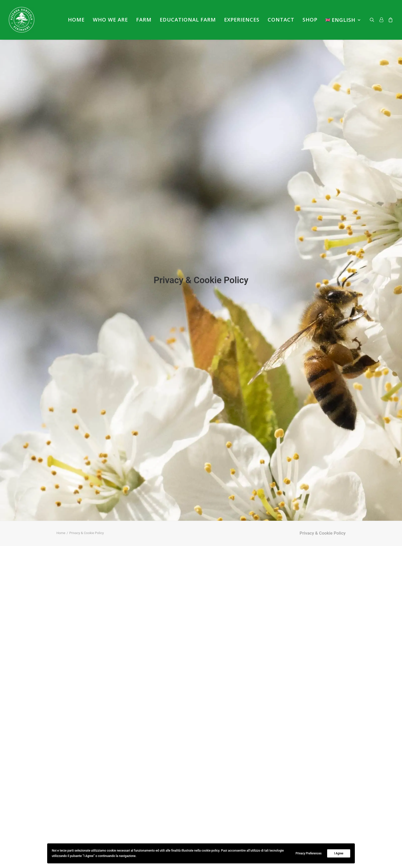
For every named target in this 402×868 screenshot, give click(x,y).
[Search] (373, 20)
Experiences (242, 20)
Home (76, 20)
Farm (144, 20)
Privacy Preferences (309, 853)
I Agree (339, 853)
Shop (310, 20)
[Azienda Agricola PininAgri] (22, 20)
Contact (281, 20)
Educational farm (188, 20)
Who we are (110, 20)
